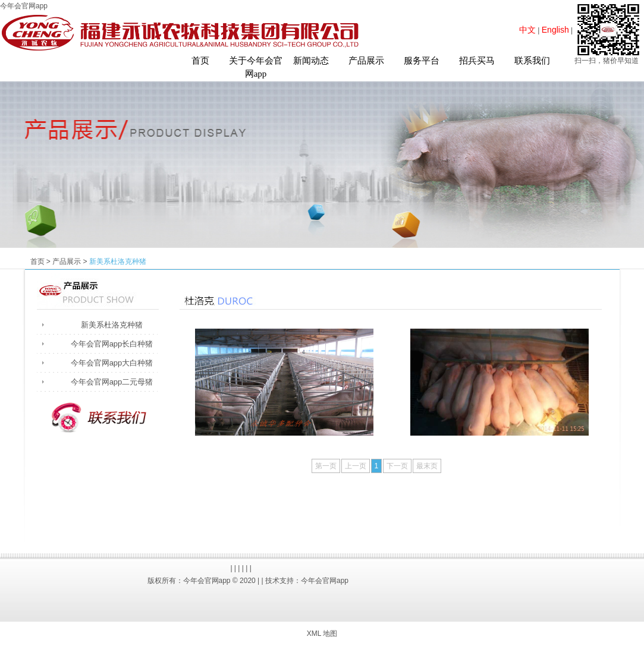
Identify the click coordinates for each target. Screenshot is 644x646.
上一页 (356, 466)
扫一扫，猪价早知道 (607, 61)
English (555, 30)
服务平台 (422, 61)
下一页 (397, 466)
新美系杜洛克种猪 (112, 325)
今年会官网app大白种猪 (112, 363)
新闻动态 (311, 61)
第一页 (326, 466)
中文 (527, 30)
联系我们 (532, 61)
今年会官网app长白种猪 (112, 344)
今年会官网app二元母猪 (112, 382)
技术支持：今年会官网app (307, 581)
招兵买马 (477, 61)
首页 (200, 61)
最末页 (427, 466)
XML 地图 (322, 634)
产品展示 (366, 61)
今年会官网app (24, 6)
